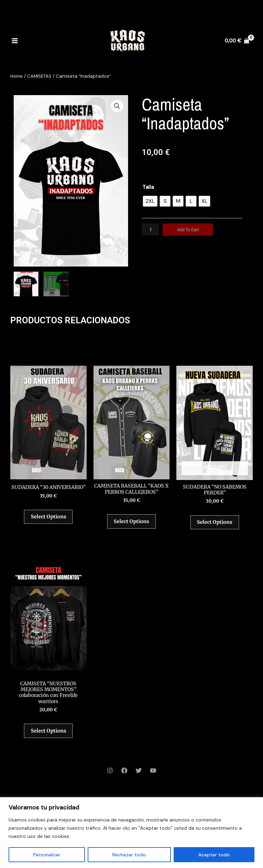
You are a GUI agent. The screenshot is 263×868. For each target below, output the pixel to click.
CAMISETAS (41, 76)
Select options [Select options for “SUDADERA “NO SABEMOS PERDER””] (215, 525)
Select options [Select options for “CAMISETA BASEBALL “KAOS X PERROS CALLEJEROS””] (131, 524)
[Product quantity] (151, 229)
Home (17, 76)
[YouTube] (153, 780)
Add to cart (189, 229)
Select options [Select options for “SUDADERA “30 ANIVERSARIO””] (48, 524)
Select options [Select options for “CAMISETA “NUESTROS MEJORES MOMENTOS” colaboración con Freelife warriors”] (48, 738)
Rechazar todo (129, 855)
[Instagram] (110, 780)
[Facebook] (124, 780)
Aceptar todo (214, 855)
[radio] (150, 201)
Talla (148, 187)
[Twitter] (139, 780)
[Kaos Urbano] (127, 43)
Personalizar (47, 855)
